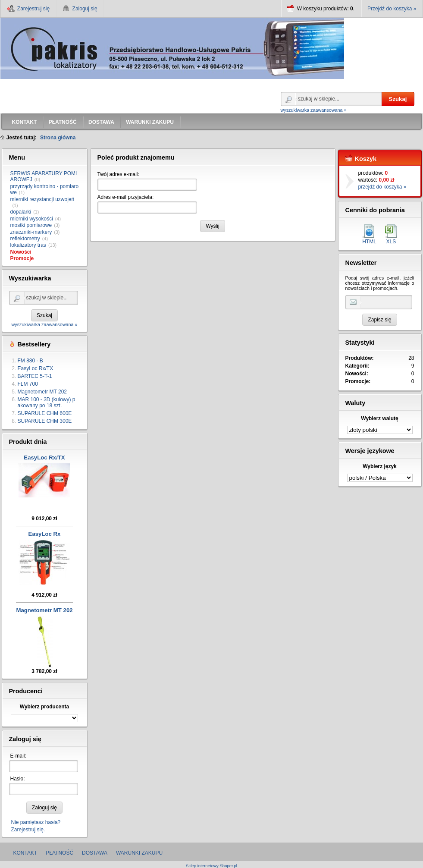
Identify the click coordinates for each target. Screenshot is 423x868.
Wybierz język (379, 466)
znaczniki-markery (31, 232)
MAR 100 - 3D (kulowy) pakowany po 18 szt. (47, 403)
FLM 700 (28, 384)
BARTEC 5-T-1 (35, 376)
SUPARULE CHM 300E (45, 421)
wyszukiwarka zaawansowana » (314, 110)
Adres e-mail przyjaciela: (126, 197)
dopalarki (21, 212)
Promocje (22, 258)
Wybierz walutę (379, 418)
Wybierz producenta (44, 707)
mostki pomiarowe (31, 225)
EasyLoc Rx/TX (36, 368)
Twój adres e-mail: (118, 174)
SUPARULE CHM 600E (45, 413)
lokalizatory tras (28, 245)
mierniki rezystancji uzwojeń (42, 199)
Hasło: (18, 779)
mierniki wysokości (32, 219)
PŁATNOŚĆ (60, 853)
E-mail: (18, 756)
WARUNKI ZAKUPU (139, 853)
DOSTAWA (95, 853)
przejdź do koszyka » (382, 187)
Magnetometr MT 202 (42, 392)
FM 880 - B (30, 361)
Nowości (21, 252)
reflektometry (25, 239)
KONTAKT (25, 853)
